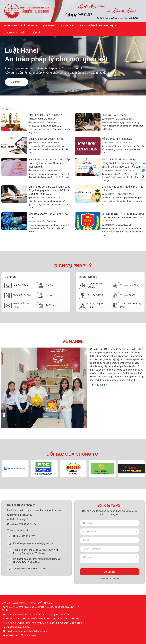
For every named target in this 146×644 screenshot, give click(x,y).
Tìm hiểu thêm (99, 385)
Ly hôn (45, 295)
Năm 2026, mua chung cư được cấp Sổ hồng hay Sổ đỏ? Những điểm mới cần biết (49, 163)
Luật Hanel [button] (29, 26)
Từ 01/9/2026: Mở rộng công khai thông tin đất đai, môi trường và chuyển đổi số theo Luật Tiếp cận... (122, 163)
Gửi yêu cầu (109, 572)
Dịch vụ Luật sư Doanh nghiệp (46, 139)
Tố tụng (46, 305)
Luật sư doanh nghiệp (91, 285)
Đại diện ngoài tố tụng (93, 305)
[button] (66, 91)
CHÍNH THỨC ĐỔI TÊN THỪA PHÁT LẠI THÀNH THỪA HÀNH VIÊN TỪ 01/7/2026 (123, 218)
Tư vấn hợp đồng (125, 285)
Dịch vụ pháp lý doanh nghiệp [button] (97, 26)
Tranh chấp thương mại (126, 305)
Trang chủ (10, 26)
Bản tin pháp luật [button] (16, 34)
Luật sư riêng (16, 285)
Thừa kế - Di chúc (18, 295)
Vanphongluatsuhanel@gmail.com (37, 543)
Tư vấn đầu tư (124, 295)
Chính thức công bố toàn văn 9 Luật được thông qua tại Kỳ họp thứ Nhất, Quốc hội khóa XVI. (49, 190)
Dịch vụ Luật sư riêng (114, 115)
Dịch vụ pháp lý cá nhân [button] (57, 26)
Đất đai (45, 285)
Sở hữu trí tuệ (91, 295)
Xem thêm (17, 82)
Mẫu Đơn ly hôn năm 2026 (117, 139)
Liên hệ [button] (36, 33)
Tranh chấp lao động (17, 305)
